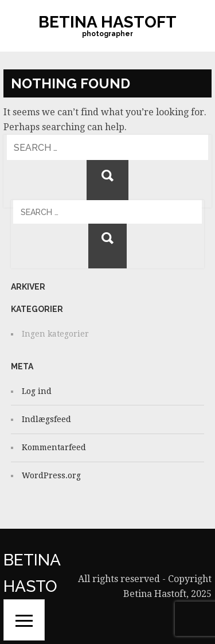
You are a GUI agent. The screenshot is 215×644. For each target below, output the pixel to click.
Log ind (37, 391)
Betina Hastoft (107, 22)
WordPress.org (51, 475)
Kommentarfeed (54, 447)
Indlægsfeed (46, 419)
